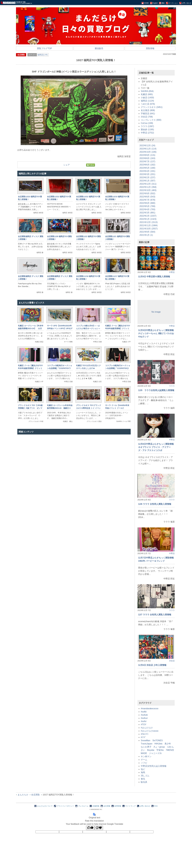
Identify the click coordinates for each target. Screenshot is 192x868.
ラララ (172, 386)
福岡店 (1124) (147, 101)
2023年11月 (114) (148, 149)
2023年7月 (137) (147, 161)
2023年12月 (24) (147, 146)
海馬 (143, 772)
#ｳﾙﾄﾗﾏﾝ (145, 734)
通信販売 (99, 48)
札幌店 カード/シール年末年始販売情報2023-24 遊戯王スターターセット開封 (60, 408)
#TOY (144, 724)
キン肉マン (146, 756)
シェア (67, 165)
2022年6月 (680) (147, 203)
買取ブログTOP (44, 48)
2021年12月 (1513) (149, 222)
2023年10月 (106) (148, 152)
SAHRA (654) (147, 91)
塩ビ (143, 769)
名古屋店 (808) (148, 110)
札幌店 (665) (147, 94)
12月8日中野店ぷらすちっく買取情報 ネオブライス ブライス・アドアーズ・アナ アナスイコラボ (156, 447)
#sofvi (144, 721)
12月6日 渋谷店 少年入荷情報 (152, 665)
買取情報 (150, 48)
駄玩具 (144, 782)
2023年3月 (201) (147, 174)
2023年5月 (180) (147, 168)
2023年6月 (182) (147, 165)
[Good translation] (90, 828)
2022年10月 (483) (148, 190)
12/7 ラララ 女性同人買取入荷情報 (155, 615)
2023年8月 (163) (147, 158)
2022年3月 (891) (147, 213)
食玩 (143, 779)
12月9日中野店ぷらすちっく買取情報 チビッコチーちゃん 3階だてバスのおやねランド (156, 333)
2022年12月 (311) (148, 184)
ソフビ (144, 763)
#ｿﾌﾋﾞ (144, 737)
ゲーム (144, 760)
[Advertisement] (74, 464)
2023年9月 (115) (147, 155)
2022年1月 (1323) (148, 219)
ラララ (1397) (147, 126)
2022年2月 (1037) (148, 216)
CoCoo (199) (147, 123)
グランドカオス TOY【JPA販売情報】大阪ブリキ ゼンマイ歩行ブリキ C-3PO (30, 408)
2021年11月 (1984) (149, 225)
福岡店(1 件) (43, 55)
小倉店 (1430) (147, 98)
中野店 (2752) (147, 133)
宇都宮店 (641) (148, 114)
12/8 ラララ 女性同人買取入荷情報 (155, 504)
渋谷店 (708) (147, 117)
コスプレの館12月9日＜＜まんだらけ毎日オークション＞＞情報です (88, 328)
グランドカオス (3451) (152, 107)
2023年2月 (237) (147, 177)
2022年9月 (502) (147, 193)
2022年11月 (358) (148, 187)
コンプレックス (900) (151, 120)
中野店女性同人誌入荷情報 (154, 766)
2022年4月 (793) (147, 209)
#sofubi (144, 715)
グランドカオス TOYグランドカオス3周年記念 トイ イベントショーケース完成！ (89, 408)
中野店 (172, 272)
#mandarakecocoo (150, 709)
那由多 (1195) (147, 130)
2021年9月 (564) (147, 232)
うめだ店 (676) (148, 104)
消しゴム (145, 776)
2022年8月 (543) (147, 197)
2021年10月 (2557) (149, 229)
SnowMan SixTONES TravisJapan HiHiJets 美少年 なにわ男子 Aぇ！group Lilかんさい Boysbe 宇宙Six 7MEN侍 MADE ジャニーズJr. (158, 747)
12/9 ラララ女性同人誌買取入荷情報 (156, 390)
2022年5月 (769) (147, 206)
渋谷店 (172, 661)
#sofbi (144, 712)
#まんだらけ (147, 728)
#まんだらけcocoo (150, 731)
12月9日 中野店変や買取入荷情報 (154, 277)
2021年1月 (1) (146, 235)
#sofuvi (144, 718)
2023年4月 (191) (147, 171)
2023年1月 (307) (147, 181)
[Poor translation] (99, 828)
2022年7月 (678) (147, 200)
